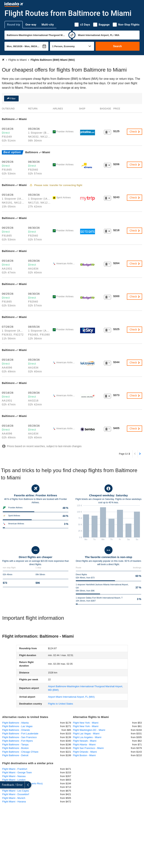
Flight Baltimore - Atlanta (15, 723)
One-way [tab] (31, 25)
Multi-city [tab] (48, 25)
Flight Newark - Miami (85, 741)
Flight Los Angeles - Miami (87, 737)
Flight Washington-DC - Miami (89, 730)
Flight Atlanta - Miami (84, 745)
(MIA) (71, 697)
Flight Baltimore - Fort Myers (18, 741)
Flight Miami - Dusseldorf (16, 794)
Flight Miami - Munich (14, 798)
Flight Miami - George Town (17, 772)
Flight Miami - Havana (14, 802)
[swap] (72, 35)
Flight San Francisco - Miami (88, 748)
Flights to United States (61, 704)
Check (135, 132)
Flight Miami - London (14, 780)
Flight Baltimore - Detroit (15, 755)
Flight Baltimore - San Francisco (19, 737)
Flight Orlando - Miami (85, 752)
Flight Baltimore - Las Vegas (17, 726)
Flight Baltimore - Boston (15, 748)
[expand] (3, 785)
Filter (13, 99)
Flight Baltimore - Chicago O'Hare (20, 752)
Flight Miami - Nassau (14, 776)
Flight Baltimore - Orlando (16, 730)
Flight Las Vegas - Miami (86, 734)
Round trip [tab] (14, 25)
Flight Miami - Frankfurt (15, 769)
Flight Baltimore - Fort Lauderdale (20, 734)
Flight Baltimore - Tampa (15, 745)
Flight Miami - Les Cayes (16, 791)
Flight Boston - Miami (84, 755)
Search (117, 46)
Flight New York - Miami (86, 723)
